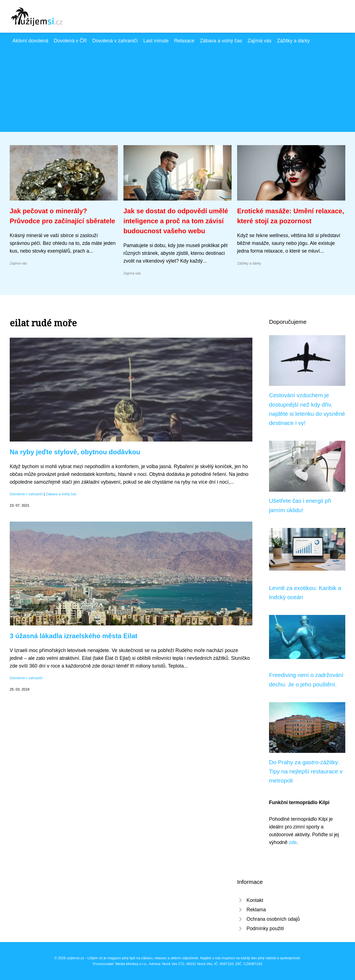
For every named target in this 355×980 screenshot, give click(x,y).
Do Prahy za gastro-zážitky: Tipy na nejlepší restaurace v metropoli (306, 771)
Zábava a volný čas (221, 41)
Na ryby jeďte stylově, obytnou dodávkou (75, 452)
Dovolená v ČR (70, 41)
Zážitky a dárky (293, 41)
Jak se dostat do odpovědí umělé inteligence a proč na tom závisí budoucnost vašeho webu (176, 221)
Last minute (156, 41)
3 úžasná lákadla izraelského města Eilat (73, 636)
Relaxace (184, 41)
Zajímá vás (260, 41)
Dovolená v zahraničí (115, 41)
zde (293, 842)
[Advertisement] (177, 86)
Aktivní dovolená (30, 41)
